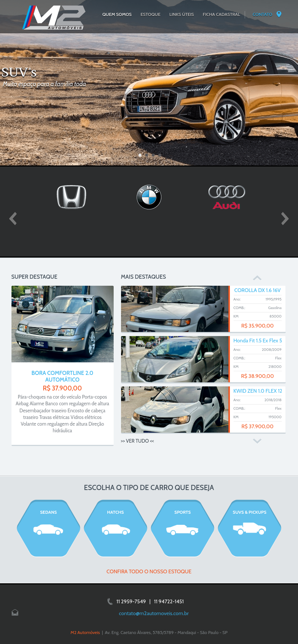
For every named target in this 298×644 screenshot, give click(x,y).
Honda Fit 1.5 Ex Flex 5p (259, 341)
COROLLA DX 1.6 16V (257, 290)
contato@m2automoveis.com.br (154, 613)
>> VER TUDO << (138, 441)
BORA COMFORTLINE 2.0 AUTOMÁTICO (62, 376)
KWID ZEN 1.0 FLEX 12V (260, 391)
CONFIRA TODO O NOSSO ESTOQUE (149, 571)
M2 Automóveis (85, 632)
